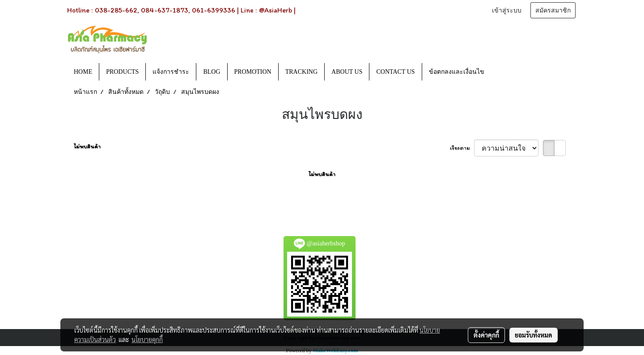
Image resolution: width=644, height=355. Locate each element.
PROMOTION (253, 72)
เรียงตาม (462, 148)
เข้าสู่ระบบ (507, 10)
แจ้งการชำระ (171, 72)
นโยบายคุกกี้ (147, 339)
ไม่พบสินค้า (87, 147)
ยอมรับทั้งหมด (534, 335)
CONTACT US (395, 72)
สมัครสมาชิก (553, 10)
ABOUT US (347, 72)
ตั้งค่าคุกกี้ (486, 335)
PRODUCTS (122, 72)
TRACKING (301, 72)
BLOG (212, 72)
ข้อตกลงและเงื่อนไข (457, 72)
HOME (83, 72)
